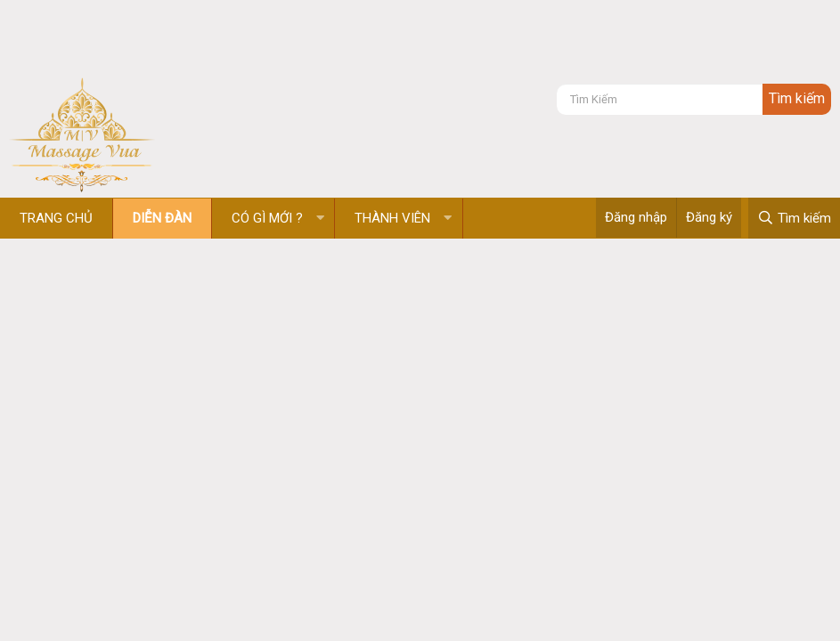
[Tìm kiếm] (660, 99)
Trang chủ (56, 218)
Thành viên (392, 218)
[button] (320, 219)
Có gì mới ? (267, 218)
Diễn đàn (162, 218)
